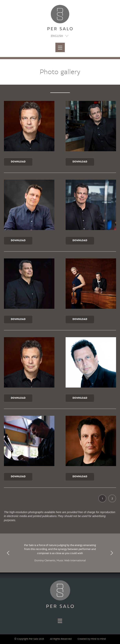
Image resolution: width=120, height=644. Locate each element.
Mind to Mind (98, 639)
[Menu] (60, 621)
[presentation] (8, 553)
